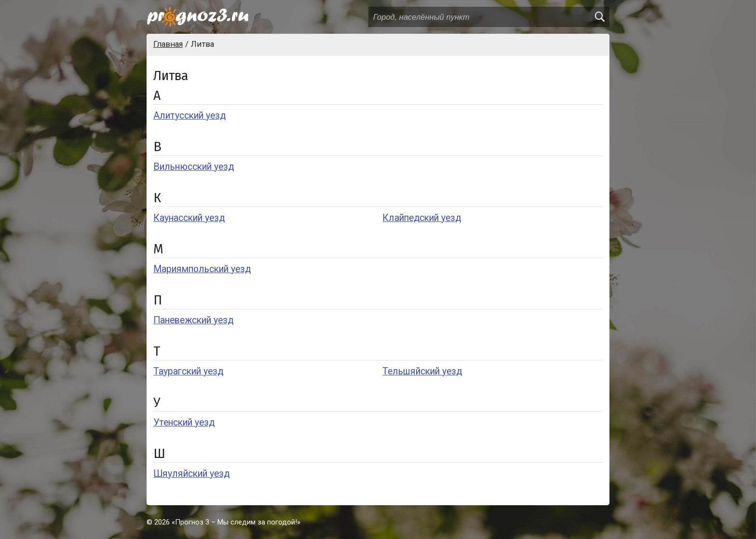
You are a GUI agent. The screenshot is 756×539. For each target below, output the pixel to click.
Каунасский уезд (189, 218)
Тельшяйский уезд (422, 371)
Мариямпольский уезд (202, 269)
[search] (599, 17)
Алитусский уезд (189, 116)
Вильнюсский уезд (194, 167)
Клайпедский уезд (422, 218)
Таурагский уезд (188, 371)
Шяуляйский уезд (191, 474)
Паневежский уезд (193, 320)
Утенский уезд (184, 422)
